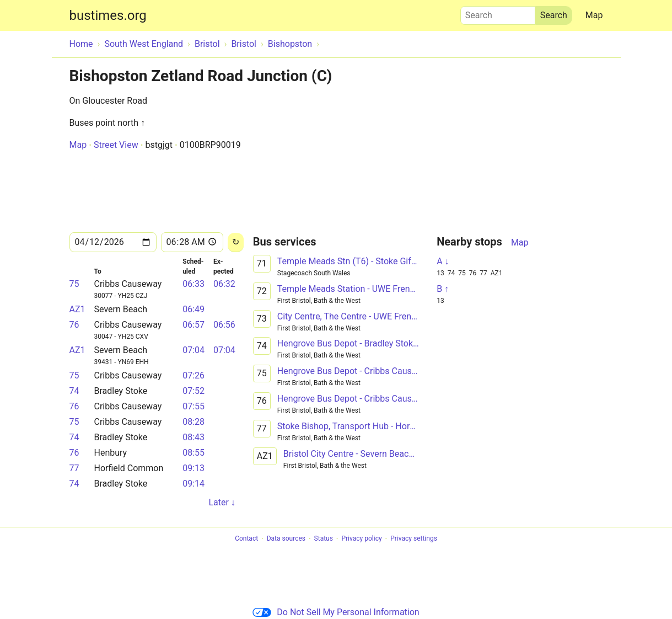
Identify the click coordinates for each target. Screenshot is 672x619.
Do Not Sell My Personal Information (336, 612)
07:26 (193, 375)
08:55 (193, 453)
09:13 (193, 468)
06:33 (193, 284)
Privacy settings (414, 539)
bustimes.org (108, 15)
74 (74, 391)
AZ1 (77, 309)
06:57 (193, 325)
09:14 (193, 484)
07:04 (193, 350)
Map (594, 15)
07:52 (193, 391)
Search (498, 13)
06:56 (224, 325)
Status (324, 539)
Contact (246, 539)
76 (74, 325)
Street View (116, 145)
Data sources (286, 539)
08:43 (193, 437)
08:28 (193, 422)
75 (74, 284)
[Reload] (236, 242)
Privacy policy (361, 539)
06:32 (224, 284)
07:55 (193, 406)
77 (74, 468)
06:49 (193, 309)
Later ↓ (222, 502)
